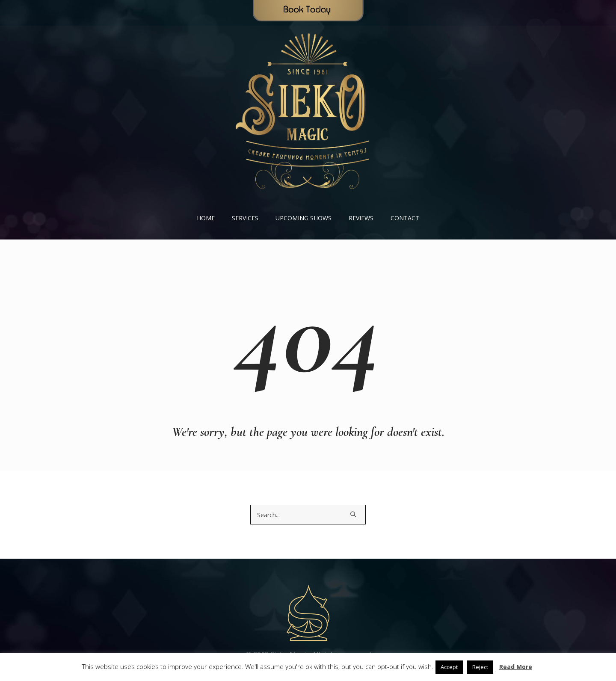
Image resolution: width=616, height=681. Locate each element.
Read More (516, 667)
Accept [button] (449, 667)
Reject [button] (480, 667)
